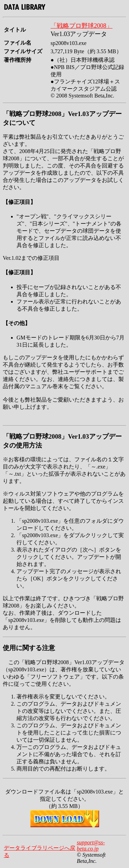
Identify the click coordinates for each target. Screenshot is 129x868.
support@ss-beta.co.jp (91, 846)
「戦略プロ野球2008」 (82, 26)
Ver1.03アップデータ (79, 34)
